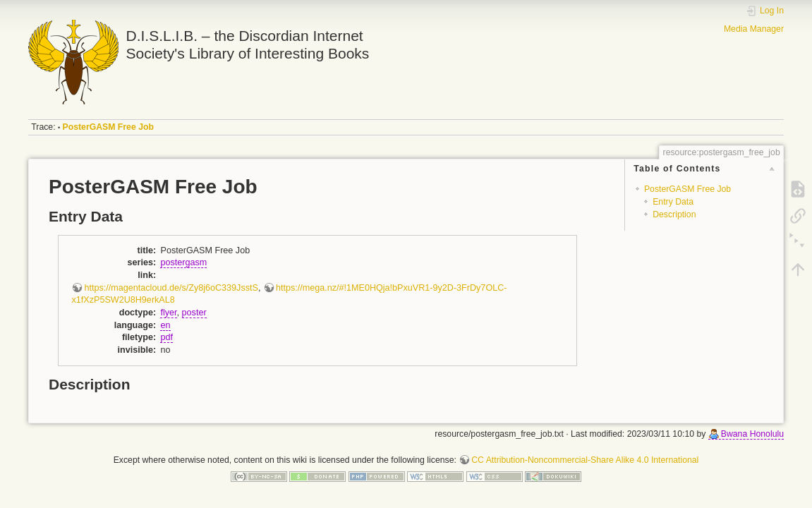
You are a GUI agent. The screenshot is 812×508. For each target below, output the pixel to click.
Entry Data (673, 202)
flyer (168, 313)
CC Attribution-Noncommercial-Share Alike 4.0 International (585, 460)
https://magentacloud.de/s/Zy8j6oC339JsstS (171, 288)
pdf (166, 337)
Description (674, 214)
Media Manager (754, 29)
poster (194, 313)
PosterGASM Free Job (108, 127)
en (165, 325)
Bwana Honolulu (752, 434)
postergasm (183, 262)
